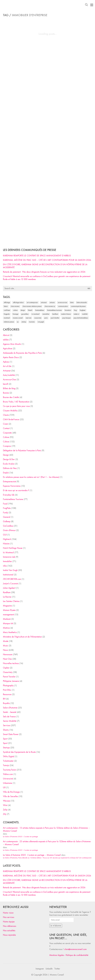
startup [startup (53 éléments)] (24, 322)
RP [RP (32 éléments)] (18, 322)
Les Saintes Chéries (11, 601)
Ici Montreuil (8, 553)
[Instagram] (40, 969)
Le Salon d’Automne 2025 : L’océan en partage (20, 836)
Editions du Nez (10, 468)
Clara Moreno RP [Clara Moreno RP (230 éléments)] (50, 306)
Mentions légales (57, 955)
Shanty (6, 730)
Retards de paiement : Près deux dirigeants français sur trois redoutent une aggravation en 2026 (44, 272)
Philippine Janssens (11, 681)
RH (4, 699)
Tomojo (6, 765)
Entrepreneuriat (9, 482)
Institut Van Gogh (10, 570)
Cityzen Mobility (10, 411)
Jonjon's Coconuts (11, 584)
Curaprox (7, 446)
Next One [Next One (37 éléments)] (29, 318)
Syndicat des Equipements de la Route (19, 752)
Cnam (6, 424)
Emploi (6, 473)
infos (5, 566)
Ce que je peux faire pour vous (16, 406)
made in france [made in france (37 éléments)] (66, 314)
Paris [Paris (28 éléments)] (46, 318)
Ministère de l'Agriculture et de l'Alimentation (22, 637)
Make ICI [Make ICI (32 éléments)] (76, 314)
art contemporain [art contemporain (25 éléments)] (32, 302)
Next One (7, 659)
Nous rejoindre (9, 935)
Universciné (8, 779)
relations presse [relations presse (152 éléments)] (9, 322)
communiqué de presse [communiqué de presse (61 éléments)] (78, 306)
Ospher (6, 668)
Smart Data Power (11, 734)
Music (6, 646)
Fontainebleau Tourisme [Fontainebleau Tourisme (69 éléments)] (54, 310)
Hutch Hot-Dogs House (13, 548)
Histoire (6, 544)
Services (7, 725)
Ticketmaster (8, 761)
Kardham (7, 592)
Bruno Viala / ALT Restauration (16, 402)
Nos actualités (9, 931)
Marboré (7, 619)
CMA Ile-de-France (11, 419)
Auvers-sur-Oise (9, 380)
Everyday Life (9, 495)
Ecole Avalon (9, 464)
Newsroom (8, 655)
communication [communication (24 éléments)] (63, 306)
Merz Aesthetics (10, 632)
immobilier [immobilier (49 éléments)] (46, 314)
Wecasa (6, 801)
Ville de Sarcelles (11, 796)
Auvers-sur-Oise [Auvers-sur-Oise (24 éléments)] (62, 302)
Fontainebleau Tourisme (13, 499)
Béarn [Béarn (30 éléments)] (6, 306)
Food (5, 504)
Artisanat (7, 371)
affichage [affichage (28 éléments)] (7, 302)
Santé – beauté (10, 712)
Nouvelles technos (11, 663)
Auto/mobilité (9, 375)
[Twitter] (57, 969)
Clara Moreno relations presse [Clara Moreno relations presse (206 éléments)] (32, 306)
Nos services (9, 917)
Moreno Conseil (57, 975)
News (6, 650)
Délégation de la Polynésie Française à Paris (22, 451)
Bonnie (6, 393)
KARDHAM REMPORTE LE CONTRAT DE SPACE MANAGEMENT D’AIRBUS (37, 256)
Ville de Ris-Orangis (11, 792)
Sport (5, 739)
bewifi (6, 384)
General (7, 517)
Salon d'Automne (10, 708)
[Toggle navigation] (92, 5)
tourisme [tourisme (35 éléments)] (32, 322)
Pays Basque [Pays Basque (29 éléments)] (66, 318)
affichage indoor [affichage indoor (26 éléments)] (18, 302)
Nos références (10, 926)
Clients (6, 415)
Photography (8, 686)
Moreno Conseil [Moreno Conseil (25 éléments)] (18, 318)
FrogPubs (7, 508)
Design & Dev (9, 459)
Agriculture (8, 349)
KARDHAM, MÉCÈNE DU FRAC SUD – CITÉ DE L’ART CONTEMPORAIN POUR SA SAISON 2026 (47, 260)
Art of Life (7, 366)
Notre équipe (9, 922)
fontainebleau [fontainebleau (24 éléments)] (40, 310)
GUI (5, 535)
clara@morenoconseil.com (75, 949)
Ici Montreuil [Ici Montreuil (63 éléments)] (36, 314)
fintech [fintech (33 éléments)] (30, 310)
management (8, 615)
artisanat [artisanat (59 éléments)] (44, 302)
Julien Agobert (9, 588)
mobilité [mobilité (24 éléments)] (85, 314)
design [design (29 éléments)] (23, 310)
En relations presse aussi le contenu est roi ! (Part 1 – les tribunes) (31, 477)
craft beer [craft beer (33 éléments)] (7, 310)
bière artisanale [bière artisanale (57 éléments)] (82, 302)
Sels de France (9, 717)
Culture (6, 437)
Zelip (5, 810)
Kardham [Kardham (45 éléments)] (55, 314)
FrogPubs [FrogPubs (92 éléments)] (7, 314)
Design (6, 455)
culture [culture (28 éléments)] (15, 310)
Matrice (6, 628)
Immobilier (7, 561)
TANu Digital (9, 756)
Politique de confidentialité (77, 955)
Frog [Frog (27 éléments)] (75, 310)
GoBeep (7, 521)
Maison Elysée (9, 610)
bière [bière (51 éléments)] (72, 302)
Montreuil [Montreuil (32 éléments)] (7, 318)
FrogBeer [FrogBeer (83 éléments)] (83, 310)
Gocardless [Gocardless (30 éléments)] (25, 314)
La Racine (7, 597)
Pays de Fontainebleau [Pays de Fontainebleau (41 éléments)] (81, 318)
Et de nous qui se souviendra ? (16, 490)
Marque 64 (8, 623)
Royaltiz (6, 703)
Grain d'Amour (9, 530)
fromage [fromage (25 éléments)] (16, 314)
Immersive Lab (9, 557)
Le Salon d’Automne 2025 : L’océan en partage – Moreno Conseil (32, 855)
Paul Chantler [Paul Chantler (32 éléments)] (55, 318)
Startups (6, 748)
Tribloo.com (8, 774)
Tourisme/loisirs (10, 770)
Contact (6, 428)
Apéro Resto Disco (11, 357)
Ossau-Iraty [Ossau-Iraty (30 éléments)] (38, 318)
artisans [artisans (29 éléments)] (52, 302)
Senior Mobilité (10, 721)
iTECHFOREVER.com (12, 579)
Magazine (7, 606)
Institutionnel (8, 575)
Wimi (5, 805)
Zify (5, 814)
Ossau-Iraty (8, 672)
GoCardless (8, 526)
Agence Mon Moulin (12, 344)
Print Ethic (7, 690)
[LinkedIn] (49, 969)
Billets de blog (9, 388)
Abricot (6, 335)
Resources (7, 694)
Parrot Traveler (9, 677)
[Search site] (86, 5)
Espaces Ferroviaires (12, 486)
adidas (6, 340)
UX (4, 788)
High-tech (7, 539)
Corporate (7, 433)
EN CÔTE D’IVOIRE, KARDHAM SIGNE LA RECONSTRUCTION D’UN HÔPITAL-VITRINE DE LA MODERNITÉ (45, 266)
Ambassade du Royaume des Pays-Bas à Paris (22, 353)
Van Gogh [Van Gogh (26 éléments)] (41, 322)
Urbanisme (8, 783)
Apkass (6, 362)
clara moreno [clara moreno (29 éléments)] (15, 306)
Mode (6, 641)
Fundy (6, 513)
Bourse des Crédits (11, 397)
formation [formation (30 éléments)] (68, 310)
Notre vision (8, 913)
